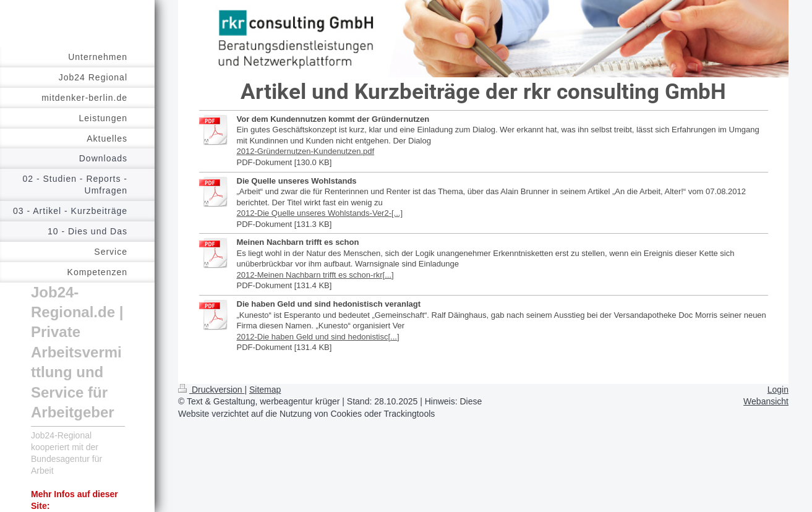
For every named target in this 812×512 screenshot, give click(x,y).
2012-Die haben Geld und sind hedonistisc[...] (318, 337)
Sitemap (265, 390)
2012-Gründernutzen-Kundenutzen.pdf (306, 151)
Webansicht (766, 401)
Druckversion (211, 390)
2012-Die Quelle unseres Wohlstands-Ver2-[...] (320, 213)
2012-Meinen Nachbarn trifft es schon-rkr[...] (315, 275)
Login (778, 390)
